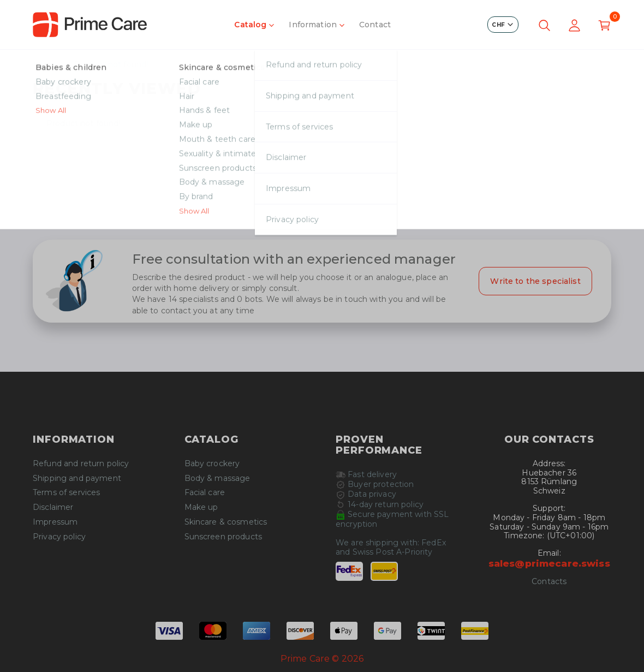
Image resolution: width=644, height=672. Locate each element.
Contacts (549, 582)
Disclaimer (53, 507)
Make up (201, 507)
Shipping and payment (77, 478)
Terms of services (66, 493)
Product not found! (111, 65)
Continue (322, 204)
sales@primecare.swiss (549, 563)
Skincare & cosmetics (226, 522)
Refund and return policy (81, 464)
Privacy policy (59, 537)
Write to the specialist (535, 281)
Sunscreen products (223, 537)
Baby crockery (212, 464)
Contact (375, 25)
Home (45, 65)
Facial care (205, 493)
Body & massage (217, 478)
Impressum (55, 522)
